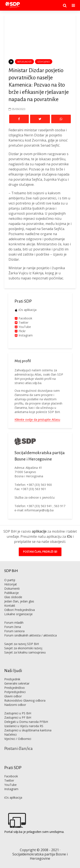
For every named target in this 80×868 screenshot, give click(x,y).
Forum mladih (14, 623)
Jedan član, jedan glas (19, 601)
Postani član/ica (18, 748)
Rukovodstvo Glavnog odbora (25, 700)
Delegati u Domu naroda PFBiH (26, 722)
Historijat (11, 584)
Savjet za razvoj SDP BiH (22, 644)
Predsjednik (12, 679)
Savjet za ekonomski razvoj (23, 648)
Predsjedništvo (15, 688)
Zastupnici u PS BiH (18, 713)
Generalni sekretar (17, 683)
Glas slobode (13, 597)
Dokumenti (12, 588)
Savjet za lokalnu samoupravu (25, 652)
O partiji (10, 580)
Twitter (9, 780)
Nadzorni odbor (15, 705)
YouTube (25, 327)
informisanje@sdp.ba (39, 510)
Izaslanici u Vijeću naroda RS (24, 726)
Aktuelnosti (24, 62)
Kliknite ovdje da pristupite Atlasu (37, 420)
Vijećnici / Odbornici (18, 739)
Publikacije (12, 593)
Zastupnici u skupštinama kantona (28, 730)
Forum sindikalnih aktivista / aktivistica (31, 635)
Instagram (25, 335)
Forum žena (13, 627)
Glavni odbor (13, 696)
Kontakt (10, 606)
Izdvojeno (44, 62)
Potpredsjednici (15, 692)
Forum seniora (14, 631)
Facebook (25, 318)
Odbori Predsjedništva (20, 610)
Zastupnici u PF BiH (18, 717)
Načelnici (10, 734)
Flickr (22, 331)
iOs (69, 536)
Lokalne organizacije (18, 614)
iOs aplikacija (28, 310)
